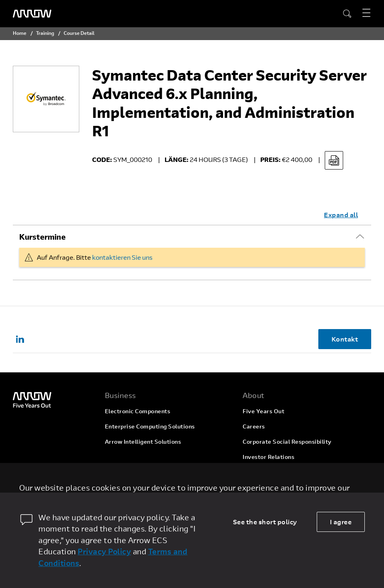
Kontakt (345, 339)
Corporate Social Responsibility (287, 442)
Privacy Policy (104, 551)
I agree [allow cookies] (341, 522)
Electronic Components (138, 411)
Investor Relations (268, 457)
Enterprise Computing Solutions (150, 426)
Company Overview (270, 487)
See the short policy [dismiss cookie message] (265, 522)
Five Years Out (263, 411)
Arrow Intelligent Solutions (143, 442)
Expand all (341, 215)
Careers (254, 426)
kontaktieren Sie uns (122, 257)
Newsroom (258, 472)
